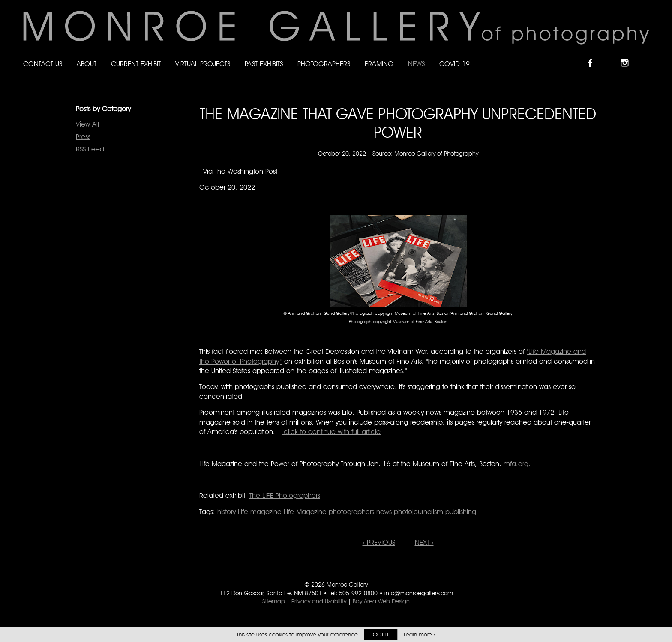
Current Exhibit (136, 64)
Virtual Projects (203, 64)
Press (83, 137)
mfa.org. (517, 464)
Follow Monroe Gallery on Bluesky (612, 56)
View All (87, 124)
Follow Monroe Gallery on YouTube (645, 56)
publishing (461, 512)
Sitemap (274, 601)
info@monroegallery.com (419, 593)
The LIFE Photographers (285, 496)
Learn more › (420, 634)
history (226, 512)
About (87, 64)
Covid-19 (454, 64)
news (384, 512)
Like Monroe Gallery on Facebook (594, 56)
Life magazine (260, 512)
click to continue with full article (331, 432)
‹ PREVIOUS (379, 542)
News (416, 64)
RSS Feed (90, 149)
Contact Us (43, 64)
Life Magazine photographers (329, 512)
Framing (379, 64)
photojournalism (418, 512)
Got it (381, 634)
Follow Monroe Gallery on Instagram (628, 56)
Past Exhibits (264, 64)
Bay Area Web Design (381, 601)
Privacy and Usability (319, 601)
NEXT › (424, 542)
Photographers (324, 64)
